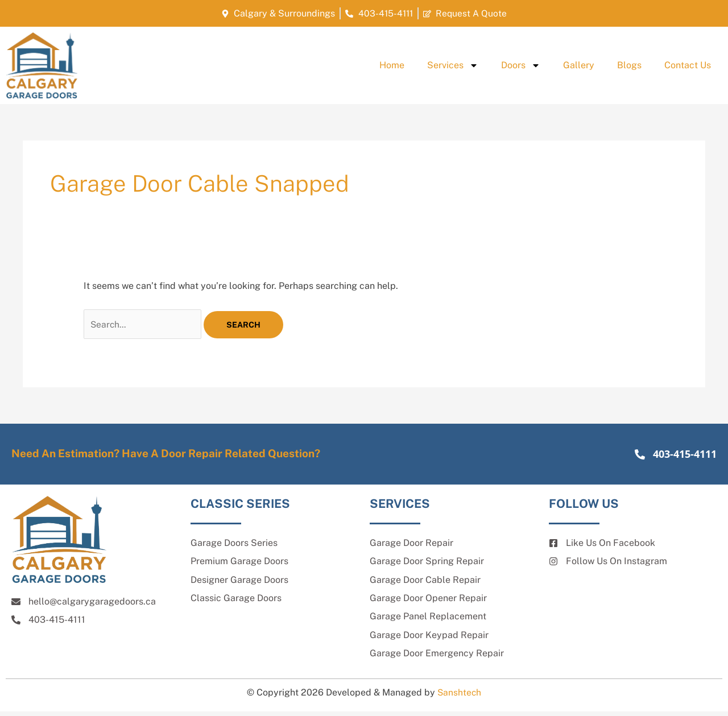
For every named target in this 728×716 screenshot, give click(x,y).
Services (453, 65)
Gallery (579, 65)
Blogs (629, 65)
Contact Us (688, 65)
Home (392, 65)
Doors (521, 65)
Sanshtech (459, 696)
